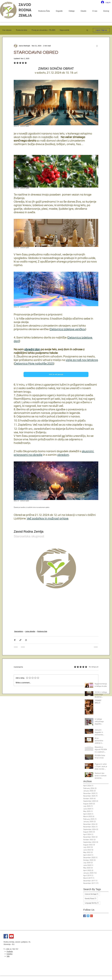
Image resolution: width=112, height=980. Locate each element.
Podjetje (10, 951)
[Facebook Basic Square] (85, 916)
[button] (87, 30)
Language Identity (92, 903)
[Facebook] (6, 936)
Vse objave (7, 30)
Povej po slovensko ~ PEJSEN (43, 30)
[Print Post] (26, 640)
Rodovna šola (22, 30)
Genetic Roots (91, 899)
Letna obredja (30, 631)
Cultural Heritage (92, 894)
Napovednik (65, 30)
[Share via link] (20, 640)
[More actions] (97, 46)
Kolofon (10, 954)
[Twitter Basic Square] (88, 916)
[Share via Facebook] (15, 640)
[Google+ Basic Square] (91, 916)
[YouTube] (11, 936)
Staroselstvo (19, 631)
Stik (8, 956)
